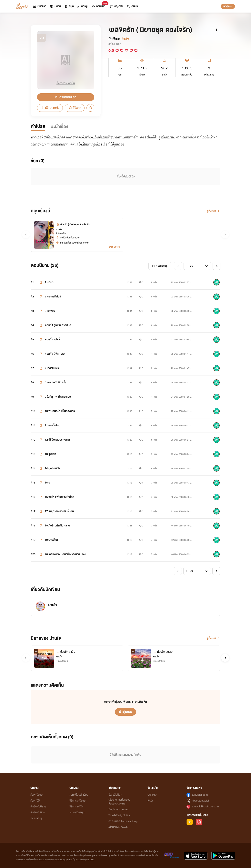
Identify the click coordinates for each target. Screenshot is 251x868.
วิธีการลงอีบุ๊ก (77, 807)
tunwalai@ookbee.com (205, 807)
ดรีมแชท (100, 5)
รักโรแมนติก (115, 44)
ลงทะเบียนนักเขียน (79, 795)
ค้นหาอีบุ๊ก (36, 801)
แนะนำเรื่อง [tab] (58, 127)
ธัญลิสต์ (116, 6)
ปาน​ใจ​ (125, 39)
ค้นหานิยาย (36, 795)
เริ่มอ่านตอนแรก (66, 97)
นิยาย (55, 6)
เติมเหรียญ (36, 818)
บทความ (152, 795)
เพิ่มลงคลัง (50, 108)
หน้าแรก (40, 6)
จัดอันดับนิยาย (38, 807)
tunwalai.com (200, 795)
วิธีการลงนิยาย (77, 801)
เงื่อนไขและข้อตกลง (118, 809)
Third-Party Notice (119, 815)
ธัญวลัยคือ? (115, 795)
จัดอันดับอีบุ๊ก (38, 812)
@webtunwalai (200, 801)
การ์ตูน (83, 6)
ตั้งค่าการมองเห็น (66, 83)
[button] (225, 658)
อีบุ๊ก (69, 6)
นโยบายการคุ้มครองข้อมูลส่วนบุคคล (119, 802)
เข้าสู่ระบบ (228, 6)
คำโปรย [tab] (38, 126)
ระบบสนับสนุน (77, 812)
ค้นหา (132, 6)
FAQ (150, 801)
